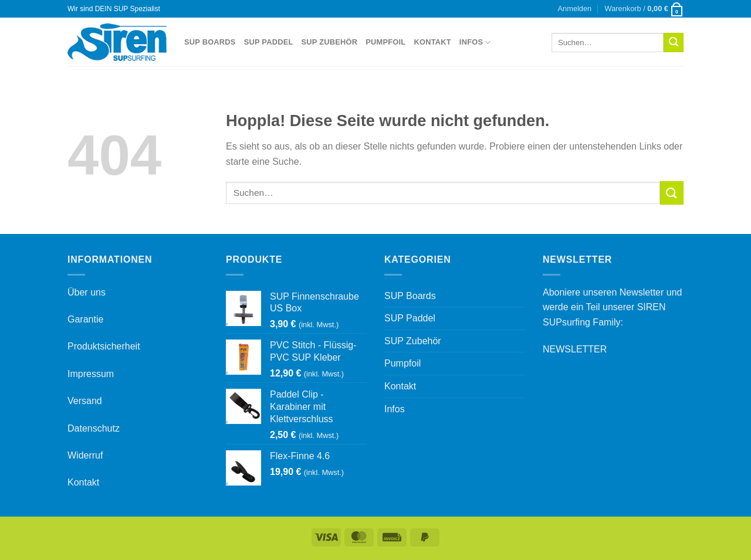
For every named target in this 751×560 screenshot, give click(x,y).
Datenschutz (94, 428)
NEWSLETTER (575, 349)
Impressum (91, 374)
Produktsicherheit (104, 346)
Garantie (85, 319)
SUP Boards (210, 42)
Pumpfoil (385, 42)
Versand (85, 401)
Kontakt (432, 42)
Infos (475, 43)
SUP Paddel (269, 42)
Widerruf (85, 455)
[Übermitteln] (674, 43)
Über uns (87, 292)
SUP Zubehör (330, 42)
